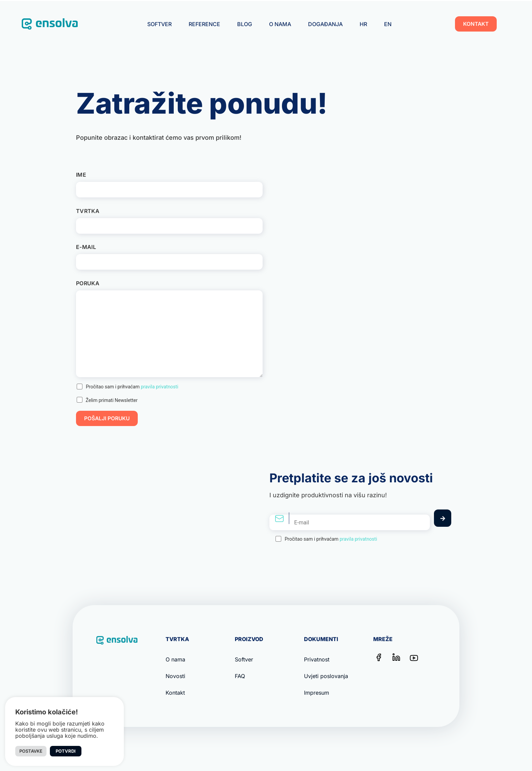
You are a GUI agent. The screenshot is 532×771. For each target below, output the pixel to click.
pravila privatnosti (159, 387)
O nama (280, 24)
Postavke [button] (31, 751)
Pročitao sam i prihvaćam (132, 387)
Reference (204, 24)
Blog (245, 24)
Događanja (325, 24)
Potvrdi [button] (66, 751)
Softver (159, 24)
